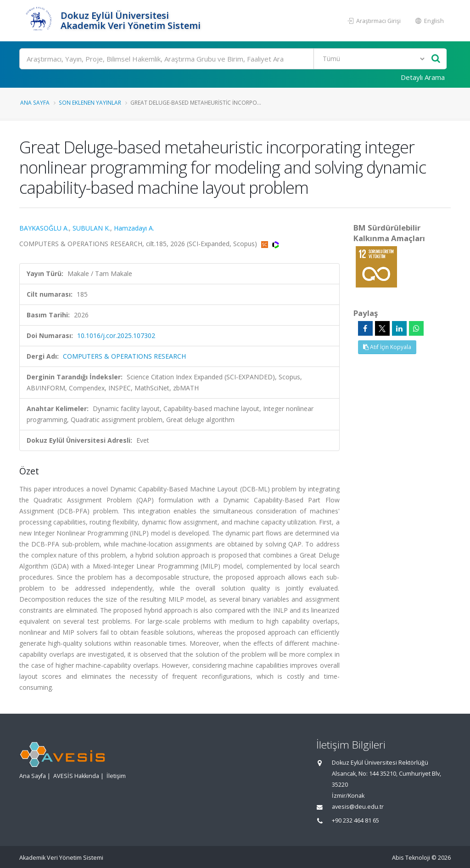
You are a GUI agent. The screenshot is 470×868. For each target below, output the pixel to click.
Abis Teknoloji (411, 858)
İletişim (116, 776)
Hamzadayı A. (134, 228)
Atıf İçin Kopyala (387, 347)
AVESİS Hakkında (76, 776)
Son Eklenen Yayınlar (90, 102)
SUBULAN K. (91, 228)
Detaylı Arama (423, 77)
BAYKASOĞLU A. (44, 228)
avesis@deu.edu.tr (358, 807)
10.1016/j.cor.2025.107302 (116, 335)
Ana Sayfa (35, 102)
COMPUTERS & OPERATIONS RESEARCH (124, 356)
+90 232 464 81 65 (355, 820)
